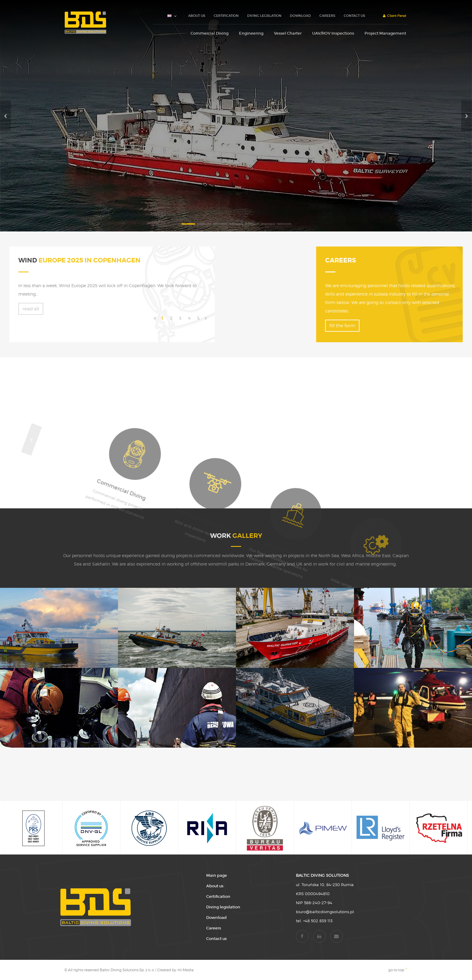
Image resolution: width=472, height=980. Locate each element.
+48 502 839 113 (318, 921)
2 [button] (204, 224)
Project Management (385, 33)
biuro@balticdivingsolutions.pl (325, 912)
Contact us (354, 16)
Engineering (251, 33)
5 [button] (252, 224)
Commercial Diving (210, 33)
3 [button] (220, 224)
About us (197, 16)
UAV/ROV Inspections (333, 33)
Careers (327, 16)
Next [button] (467, 116)
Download (300, 16)
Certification (226, 16)
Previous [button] (5, 116)
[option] (236, 116)
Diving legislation (264, 16)
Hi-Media (186, 970)
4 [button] (236, 224)
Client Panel (394, 16)
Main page (217, 875)
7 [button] (284, 224)
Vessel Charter (288, 33)
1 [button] (188, 224)
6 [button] (268, 224)
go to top (398, 970)
